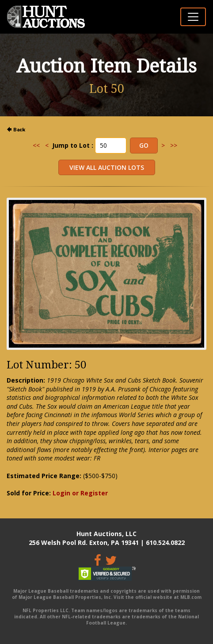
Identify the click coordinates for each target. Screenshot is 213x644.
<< (36, 145)
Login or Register (80, 493)
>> (174, 145)
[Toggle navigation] (193, 17)
